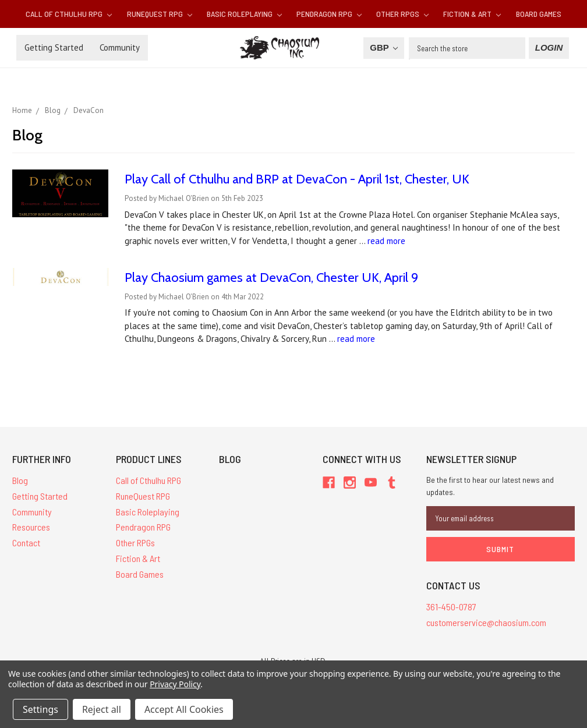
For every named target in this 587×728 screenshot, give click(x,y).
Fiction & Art (472, 14)
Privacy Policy (175, 684)
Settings (40, 709)
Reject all (102, 709)
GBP (383, 47)
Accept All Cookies (184, 709)
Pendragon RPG (329, 14)
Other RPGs (402, 14)
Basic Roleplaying (244, 14)
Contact (26, 543)
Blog (20, 480)
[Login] (549, 48)
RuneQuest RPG (160, 14)
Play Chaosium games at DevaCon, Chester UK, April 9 (271, 278)
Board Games (539, 14)
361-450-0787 (451, 607)
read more (386, 241)
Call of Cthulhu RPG (69, 14)
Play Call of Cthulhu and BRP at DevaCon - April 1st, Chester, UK (297, 179)
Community (120, 47)
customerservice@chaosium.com (486, 622)
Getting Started (54, 47)
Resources (31, 527)
